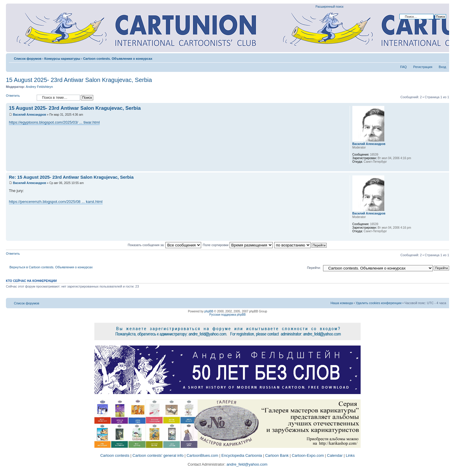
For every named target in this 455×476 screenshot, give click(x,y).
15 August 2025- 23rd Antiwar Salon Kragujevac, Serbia (79, 80)
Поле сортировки (238, 245)
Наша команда (342, 303)
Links (350, 455)
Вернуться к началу (444, 168)
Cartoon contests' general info (158, 455)
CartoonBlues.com (203, 455)
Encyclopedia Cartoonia (242, 455)
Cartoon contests (115, 455)
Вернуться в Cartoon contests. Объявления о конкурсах (51, 267)
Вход (442, 67)
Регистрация (423, 67)
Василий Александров (30, 115)
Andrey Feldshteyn (39, 87)
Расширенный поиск (330, 7)
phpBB (209, 311)
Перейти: (314, 268)
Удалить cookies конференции (379, 303)
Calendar (335, 455)
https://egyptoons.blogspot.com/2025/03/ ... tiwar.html (54, 122)
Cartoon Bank (277, 455)
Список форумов (28, 59)
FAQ (404, 67)
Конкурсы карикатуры (62, 59)
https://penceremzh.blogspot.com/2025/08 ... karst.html (56, 202)
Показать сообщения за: (165, 245)
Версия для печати (433, 57)
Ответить (20, 97)
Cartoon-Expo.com (308, 455)
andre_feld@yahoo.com (246, 464)
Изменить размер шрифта (442, 57)
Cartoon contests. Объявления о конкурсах (118, 59)
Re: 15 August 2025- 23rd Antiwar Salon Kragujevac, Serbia (71, 177)
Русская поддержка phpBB (227, 315)
